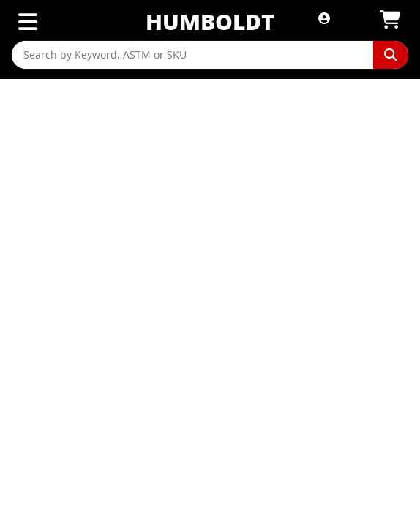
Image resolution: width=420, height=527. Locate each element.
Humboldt (210, 22)
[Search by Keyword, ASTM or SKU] (192, 55)
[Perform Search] (391, 55)
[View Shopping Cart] (390, 20)
